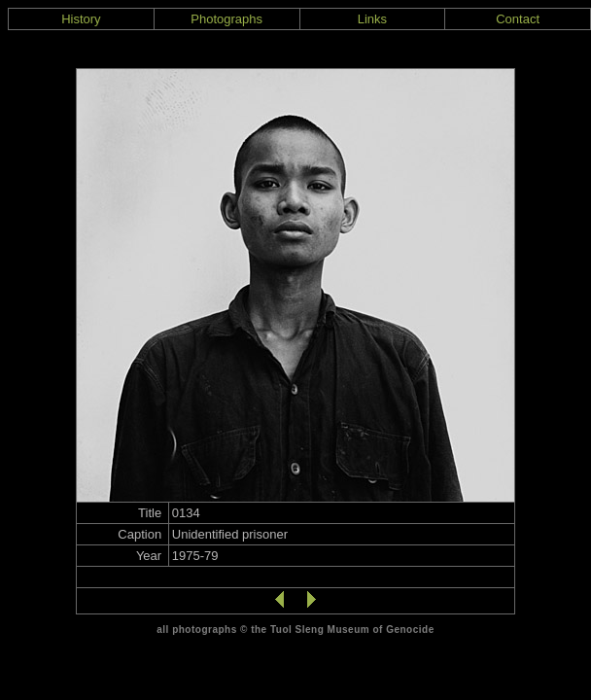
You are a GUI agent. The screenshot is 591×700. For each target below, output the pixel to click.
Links (372, 19)
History (81, 19)
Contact (518, 19)
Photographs (226, 19)
